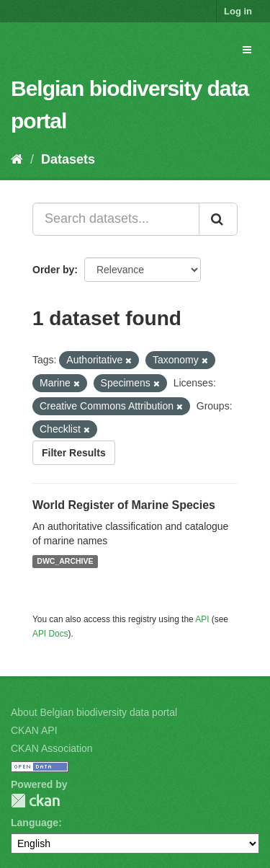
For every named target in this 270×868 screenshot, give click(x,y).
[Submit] (218, 219)
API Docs (50, 634)
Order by (53, 270)
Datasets (68, 159)
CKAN (35, 801)
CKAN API (34, 730)
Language (35, 823)
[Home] (17, 159)
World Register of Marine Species (124, 505)
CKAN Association (52, 748)
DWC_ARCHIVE (65, 562)
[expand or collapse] (247, 50)
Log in (238, 11)
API (202, 619)
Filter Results (74, 453)
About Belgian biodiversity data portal (94, 712)
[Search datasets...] (116, 219)
